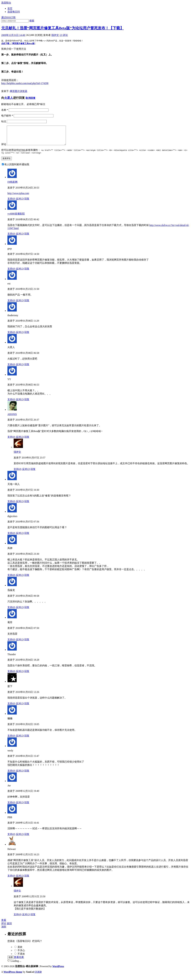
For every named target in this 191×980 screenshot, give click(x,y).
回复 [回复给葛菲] (27, 644)
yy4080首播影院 (16, 218)
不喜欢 (21, 958)
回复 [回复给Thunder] (27, 675)
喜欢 (20, 951)
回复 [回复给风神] (27, 579)
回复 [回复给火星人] (27, 369)
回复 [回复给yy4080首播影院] (27, 238)
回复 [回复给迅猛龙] (27, 611)
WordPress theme (13, 976)
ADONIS (12, 418)
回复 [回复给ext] (27, 305)
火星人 (9, 98)
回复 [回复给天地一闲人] (27, 505)
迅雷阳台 (6, 3)
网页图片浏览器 (19, 91)
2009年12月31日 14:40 (13, 35)
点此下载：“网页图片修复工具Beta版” (18, 43)
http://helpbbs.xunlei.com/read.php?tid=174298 (25, 83)
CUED (38, 976)
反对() (20, 203)
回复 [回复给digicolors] (27, 537)
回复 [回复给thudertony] (27, 336)
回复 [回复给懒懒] (27, 740)
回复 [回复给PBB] (27, 838)
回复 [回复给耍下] (27, 708)
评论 (64, 35)
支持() (11, 203)
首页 (10, 8)
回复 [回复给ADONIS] (27, 441)
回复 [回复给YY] (27, 404)
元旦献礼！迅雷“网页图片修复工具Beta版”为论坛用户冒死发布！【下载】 (63, 28)
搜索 (32, 21)
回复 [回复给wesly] (27, 775)
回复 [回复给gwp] (27, 273)
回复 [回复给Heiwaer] (27, 880)
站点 (4, 121)
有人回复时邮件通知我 (17, 169)
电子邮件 (7, 116)
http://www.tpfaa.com (18, 197)
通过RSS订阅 (8, 17)
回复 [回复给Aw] (27, 807)
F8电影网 (12, 186)
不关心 (21, 955)
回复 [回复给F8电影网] (27, 203)
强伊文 (55, 35)
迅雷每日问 (14, 12)
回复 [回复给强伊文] (33, 473)
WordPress (58, 970)
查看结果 (19, 961)
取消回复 (31, 98)
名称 (5, 110)
